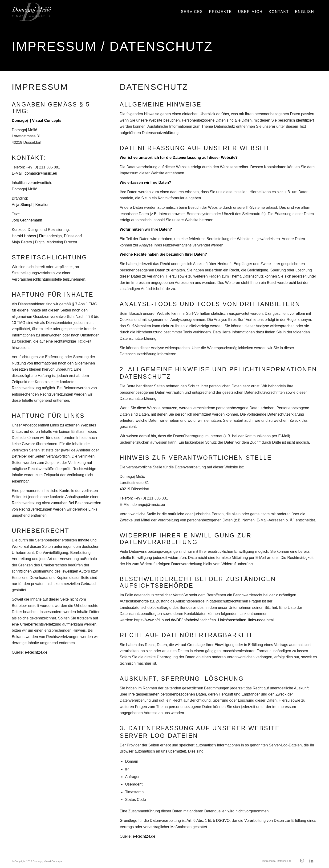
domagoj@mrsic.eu (41, 173)
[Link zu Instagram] (302, 861)
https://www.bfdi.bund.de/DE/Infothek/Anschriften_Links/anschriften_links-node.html (204, 620)
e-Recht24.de (36, 652)
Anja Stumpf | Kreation (31, 205)
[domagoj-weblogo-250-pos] (31, 12)
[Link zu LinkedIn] (311, 861)
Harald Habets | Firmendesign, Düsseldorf (47, 236)
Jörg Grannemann (27, 220)
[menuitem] (192, 12)
